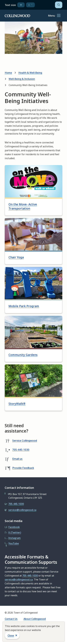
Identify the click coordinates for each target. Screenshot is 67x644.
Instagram (15, 538)
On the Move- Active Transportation (23, 206)
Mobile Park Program (24, 306)
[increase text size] (21, 5)
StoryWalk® (17, 404)
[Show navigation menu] (54, 16)
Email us (17, 459)
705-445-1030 (21, 450)
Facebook (14, 527)
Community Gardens (23, 355)
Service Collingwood (25, 440)
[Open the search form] (59, 5)
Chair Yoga (16, 257)
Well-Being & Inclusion (22, 79)
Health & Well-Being (30, 73)
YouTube (14, 543)
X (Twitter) (15, 532)
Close (11, 636)
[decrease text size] (30, 5)
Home (8, 73)
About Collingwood (35, 619)
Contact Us (11, 619)
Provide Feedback (23, 468)
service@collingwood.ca (22, 510)
